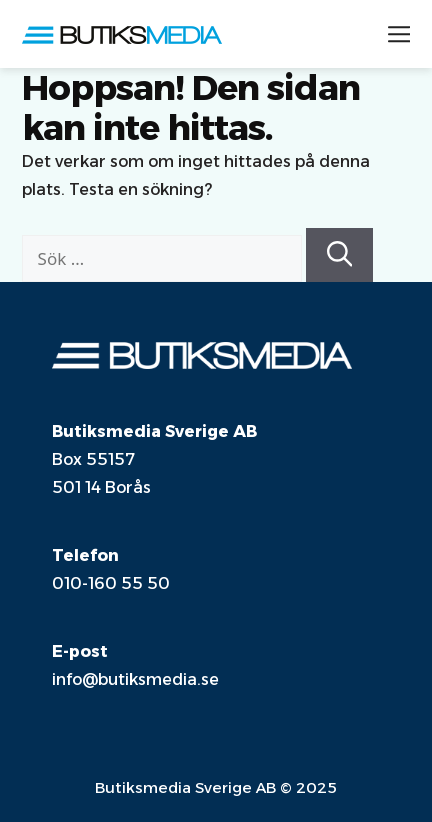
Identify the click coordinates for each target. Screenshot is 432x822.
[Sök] (340, 255)
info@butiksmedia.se (135, 679)
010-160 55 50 (111, 583)
